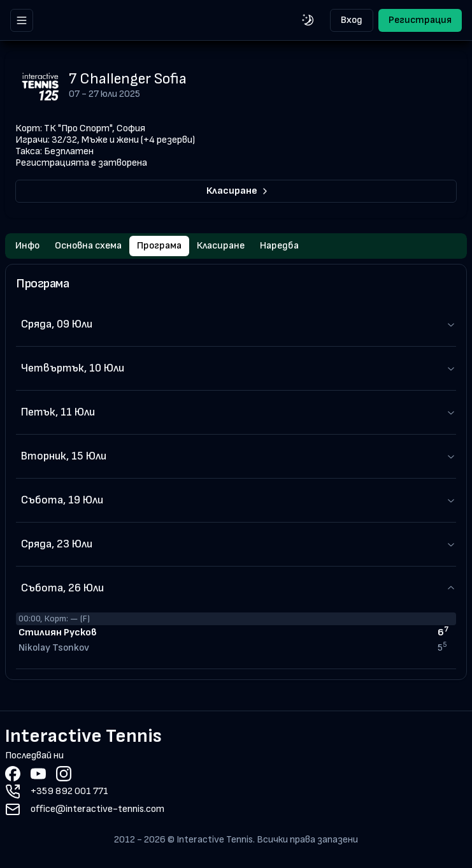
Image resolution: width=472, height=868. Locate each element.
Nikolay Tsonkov (54, 648)
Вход (352, 20)
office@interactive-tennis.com (97, 809)
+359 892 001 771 (69, 791)
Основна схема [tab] (88, 246)
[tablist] (236, 246)
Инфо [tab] (27, 246)
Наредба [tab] (279, 246)
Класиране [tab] (221, 246)
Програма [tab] (159, 246)
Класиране (238, 191)
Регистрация (420, 20)
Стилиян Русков (58, 633)
